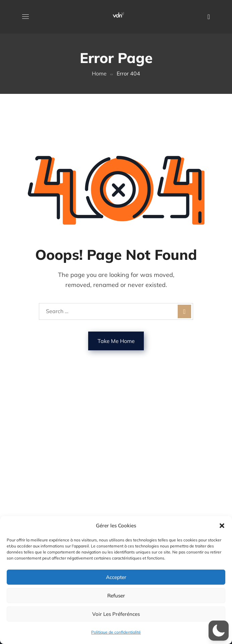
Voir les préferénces (116, 614)
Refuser (116, 596)
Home (99, 73)
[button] (222, 526)
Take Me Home (116, 341)
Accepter (116, 577)
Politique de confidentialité (116, 632)
